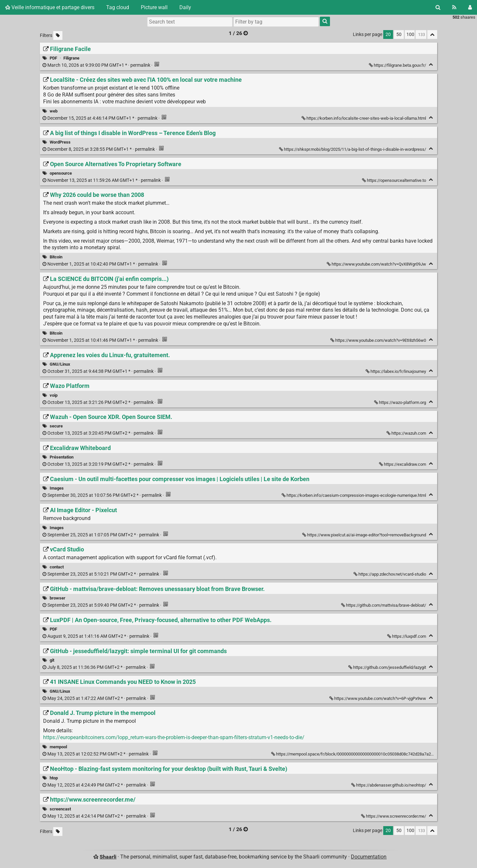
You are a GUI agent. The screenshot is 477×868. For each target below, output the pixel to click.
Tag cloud (118, 7)
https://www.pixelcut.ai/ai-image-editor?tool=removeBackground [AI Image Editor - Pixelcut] (365, 535)
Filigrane (71, 58)
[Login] (470, 7)
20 (388, 35)
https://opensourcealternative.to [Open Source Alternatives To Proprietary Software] (395, 180)
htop (54, 778)
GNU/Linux (60, 364)
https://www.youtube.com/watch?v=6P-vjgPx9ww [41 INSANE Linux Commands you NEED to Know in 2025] (378, 698)
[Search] (438, 7)
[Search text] (190, 22)
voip (54, 395)
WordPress (60, 142)
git (52, 660)
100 (410, 35)
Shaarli (108, 857)
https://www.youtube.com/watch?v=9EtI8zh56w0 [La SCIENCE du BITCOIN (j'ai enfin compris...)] (379, 340)
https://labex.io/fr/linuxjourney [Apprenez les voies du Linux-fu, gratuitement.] (396, 371)
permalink (97, 65)
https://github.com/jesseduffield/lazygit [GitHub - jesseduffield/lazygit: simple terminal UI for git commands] (388, 667)
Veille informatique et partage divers (50, 7)
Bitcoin (56, 257)
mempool (58, 747)
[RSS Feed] (454, 7)
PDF (53, 58)
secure (56, 426)
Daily (185, 7)
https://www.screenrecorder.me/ (394, 816)
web (54, 111)
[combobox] (276, 22)
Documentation (369, 857)
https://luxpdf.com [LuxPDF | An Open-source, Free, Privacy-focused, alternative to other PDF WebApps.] (407, 636)
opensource (61, 173)
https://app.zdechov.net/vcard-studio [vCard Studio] (390, 574)
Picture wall (154, 7)
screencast (60, 809)
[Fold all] (432, 35)
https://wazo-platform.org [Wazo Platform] (401, 402)
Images (57, 488)
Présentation (62, 457)
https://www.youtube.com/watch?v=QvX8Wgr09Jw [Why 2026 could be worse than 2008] (377, 264)
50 (399, 35)
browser (58, 598)
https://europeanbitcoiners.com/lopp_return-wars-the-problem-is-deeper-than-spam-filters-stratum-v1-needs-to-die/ (174, 737)
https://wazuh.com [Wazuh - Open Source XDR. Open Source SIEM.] (407, 433)
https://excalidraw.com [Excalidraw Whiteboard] (403, 464)
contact (57, 567)
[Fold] (431, 65)
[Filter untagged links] (58, 35)
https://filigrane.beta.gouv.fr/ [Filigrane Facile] (398, 65)
